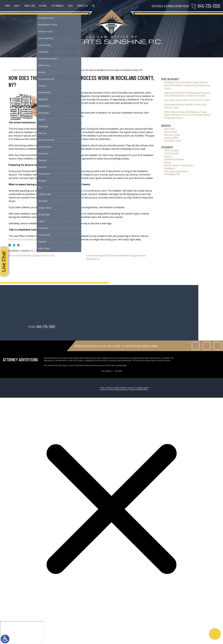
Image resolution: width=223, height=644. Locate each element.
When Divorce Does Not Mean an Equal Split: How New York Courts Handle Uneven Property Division (187, 115)
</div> (22, 632)
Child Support (172, 153)
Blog (70, 6)
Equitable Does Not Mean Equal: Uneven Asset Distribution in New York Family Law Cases (187, 85)
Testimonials (57, 6)
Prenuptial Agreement (176, 171)
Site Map (118, 371)
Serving (43, 6)
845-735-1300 (209, 6)
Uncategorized (172, 174)
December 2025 (173, 141)
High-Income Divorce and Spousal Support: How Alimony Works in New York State (187, 94)
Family (168, 162)
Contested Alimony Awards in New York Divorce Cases (185, 106)
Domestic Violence (174, 159)
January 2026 (171, 138)
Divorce (69, 70)
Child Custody (171, 150)
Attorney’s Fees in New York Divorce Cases (187, 100)
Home (7, 6)
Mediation (170, 168)
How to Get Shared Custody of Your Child (32, 255)
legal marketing (121, 390)
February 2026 (172, 135)
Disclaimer (106, 371)
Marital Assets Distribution (179, 165)
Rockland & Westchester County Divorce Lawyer (34, 70)
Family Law (29, 6)
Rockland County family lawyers (26, 239)
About (17, 6)
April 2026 (170, 129)
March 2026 (170, 132)
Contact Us (82, 6)
